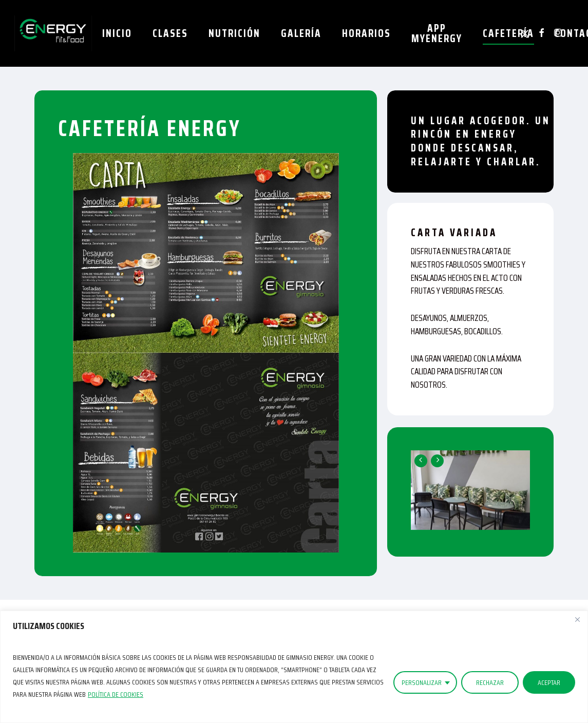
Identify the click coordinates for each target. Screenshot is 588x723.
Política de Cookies (116, 694)
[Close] (577, 619)
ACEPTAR (549, 682)
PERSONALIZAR (422, 682)
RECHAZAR (490, 682)
